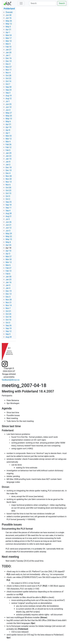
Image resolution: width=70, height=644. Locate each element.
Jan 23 (8, 279)
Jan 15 (8, 159)
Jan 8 (8, 162)
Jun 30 (8, 15)
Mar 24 (9, 35)
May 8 (8, 242)
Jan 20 (8, 52)
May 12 (9, 24)
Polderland (9, 9)
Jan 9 (8, 285)
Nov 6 (8, 185)
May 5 (8, 27)
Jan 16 (8, 282)
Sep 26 (9, 325)
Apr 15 (8, 127)
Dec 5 (8, 297)
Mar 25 (9, 136)
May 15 (9, 239)
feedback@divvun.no (11, 380)
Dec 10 (9, 61)
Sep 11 (9, 208)
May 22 (9, 236)
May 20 (9, 116)
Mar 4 (8, 142)
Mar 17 (9, 38)
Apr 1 (8, 32)
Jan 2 (8, 165)
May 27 (9, 113)
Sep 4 (8, 211)
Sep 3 (8, 93)
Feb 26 (8, 144)
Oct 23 (8, 190)
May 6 (8, 121)
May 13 (9, 119)
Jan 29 (8, 153)
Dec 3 (8, 64)
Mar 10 (9, 41)
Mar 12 (9, 139)
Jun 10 (8, 107)
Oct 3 (8, 323)
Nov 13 (9, 182)
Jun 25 (8, 104)
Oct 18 (8, 317)
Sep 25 (9, 202)
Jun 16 (8, 18)
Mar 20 (9, 259)
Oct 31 (8, 311)
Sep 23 (9, 90)
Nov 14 (9, 305)
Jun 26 (8, 222)
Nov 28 (9, 176)
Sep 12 (9, 331)
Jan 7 (8, 55)
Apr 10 (8, 251)
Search (62, 3)
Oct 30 (8, 188)
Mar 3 (8, 44)
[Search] (43, 3)
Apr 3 (8, 254)
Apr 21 (8, 30)
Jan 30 (8, 277)
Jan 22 (8, 156)
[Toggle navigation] (21, 3)
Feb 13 (8, 271)
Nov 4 (8, 73)
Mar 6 (8, 265)
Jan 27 (8, 50)
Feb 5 (8, 150)
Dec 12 (9, 294)
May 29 (9, 234)
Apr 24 (8, 245)
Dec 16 (9, 58)
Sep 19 (9, 328)
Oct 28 (8, 75)
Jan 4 (8, 288)
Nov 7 (8, 308)
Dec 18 (9, 167)
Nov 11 (9, 70)
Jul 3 (8, 219)
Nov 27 (9, 67)
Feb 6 (8, 274)
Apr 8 (8, 130)
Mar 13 (9, 262)
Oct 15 (8, 193)
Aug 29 (9, 337)
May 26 (9, 21)
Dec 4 (8, 173)
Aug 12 (9, 98)
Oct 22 (8, 78)
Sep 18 (9, 205)
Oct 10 (8, 320)
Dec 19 (9, 291)
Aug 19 (9, 96)
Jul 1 (8, 101)
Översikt (9, 12)
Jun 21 (8, 225)
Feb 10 (8, 47)
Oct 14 (8, 81)
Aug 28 (9, 213)
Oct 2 (8, 199)
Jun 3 (8, 110)
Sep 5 (8, 334)
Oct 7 (8, 84)
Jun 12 (8, 228)
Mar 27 (9, 257)
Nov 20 (9, 179)
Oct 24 (8, 314)
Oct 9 (8, 196)
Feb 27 (8, 268)
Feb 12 (8, 147)
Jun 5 (8, 231)
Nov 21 (9, 302)
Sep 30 (9, 87)
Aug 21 (9, 216)
